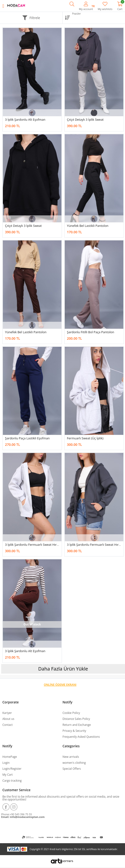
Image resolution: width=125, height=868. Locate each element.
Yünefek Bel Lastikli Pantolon (88, 226)
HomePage (10, 757)
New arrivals (71, 757)
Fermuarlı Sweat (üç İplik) (85, 438)
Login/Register (12, 769)
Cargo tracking (12, 781)
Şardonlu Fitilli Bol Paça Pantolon (90, 332)
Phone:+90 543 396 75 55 (17, 814)
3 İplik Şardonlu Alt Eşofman (25, 120)
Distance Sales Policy (76, 719)
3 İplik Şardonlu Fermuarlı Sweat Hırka (32, 545)
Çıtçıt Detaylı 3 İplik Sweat (85, 120)
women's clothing (74, 763)
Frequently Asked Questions (81, 737)
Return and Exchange (77, 725)
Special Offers (72, 769)
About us (8, 719)
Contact (7, 725)
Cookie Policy (71, 713)
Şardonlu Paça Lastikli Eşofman (27, 438)
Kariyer (7, 713)
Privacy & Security (74, 731)
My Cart (7, 775)
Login (6, 763)
